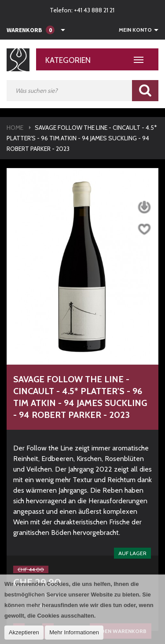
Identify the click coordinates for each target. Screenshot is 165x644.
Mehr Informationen (74, 632)
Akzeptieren (24, 632)
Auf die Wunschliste (144, 229)
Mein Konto (135, 30)
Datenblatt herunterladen (144, 207)
